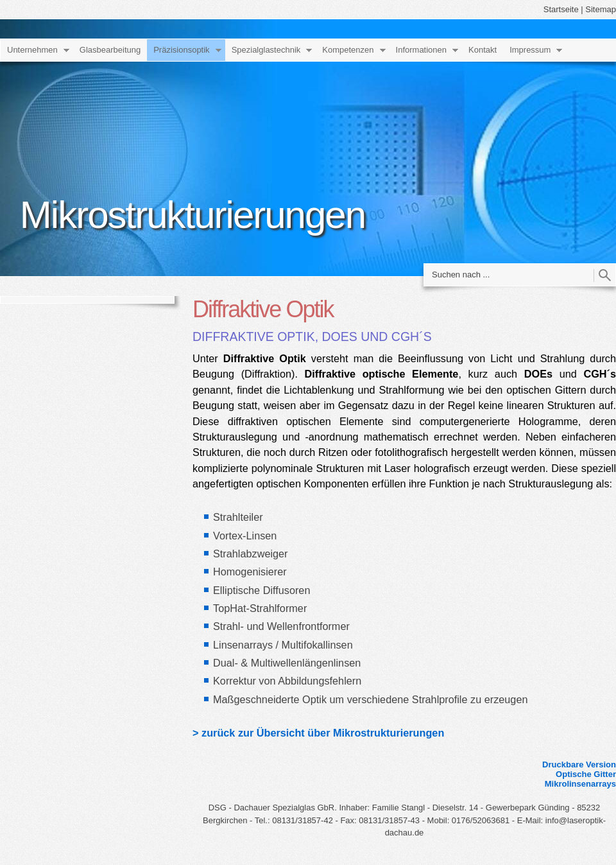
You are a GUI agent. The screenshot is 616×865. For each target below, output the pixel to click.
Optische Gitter (586, 774)
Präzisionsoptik (181, 50)
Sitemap (601, 9)
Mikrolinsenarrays (580, 784)
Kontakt (483, 50)
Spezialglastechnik (266, 50)
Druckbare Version (579, 765)
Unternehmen (32, 50)
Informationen (422, 50)
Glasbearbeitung (110, 50)
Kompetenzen (348, 50)
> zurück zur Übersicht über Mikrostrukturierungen (318, 733)
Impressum (530, 50)
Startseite (561, 9)
